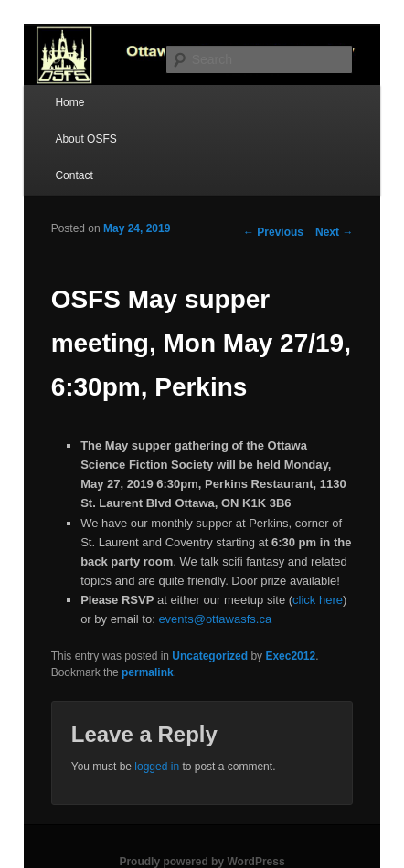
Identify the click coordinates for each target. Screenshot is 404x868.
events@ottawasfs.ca (215, 619)
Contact (74, 175)
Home (69, 102)
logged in (157, 767)
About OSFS (85, 139)
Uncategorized (210, 656)
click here (318, 600)
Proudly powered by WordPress (202, 862)
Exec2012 (290, 656)
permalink (148, 672)
